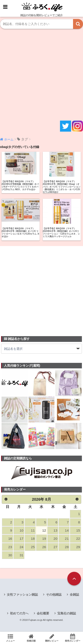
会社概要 (43, 613)
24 (21, 547)
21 (67, 539)
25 (33, 547)
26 (44, 547)
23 (10, 547)
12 (44, 530)
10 (21, 530)
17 (21, 539)
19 (44, 539)
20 (55, 539)
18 (33, 539)
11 (33, 530)
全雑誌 (74, 595)
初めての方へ (19, 613)
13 (55, 530)
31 (21, 555)
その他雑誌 (54, 595)
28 (67, 547)
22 (78, 539)
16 (10, 539)
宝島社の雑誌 (67, 613)
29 (78, 547)
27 (55, 547)
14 (67, 530)
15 (78, 530)
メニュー (10, 638)
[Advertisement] (41, 75)
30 (10, 555)
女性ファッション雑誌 (22, 595)
